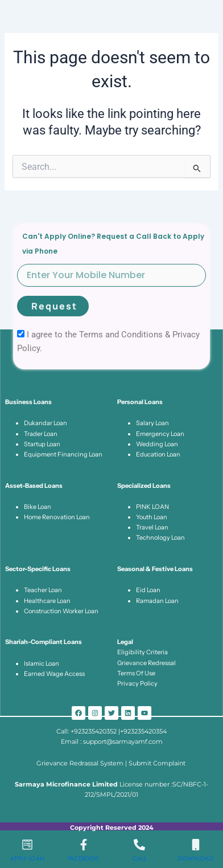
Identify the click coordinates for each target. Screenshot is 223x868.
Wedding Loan (157, 444)
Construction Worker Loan (61, 611)
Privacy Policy (137, 683)
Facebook (83, 858)
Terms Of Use (136, 673)
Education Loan (158, 454)
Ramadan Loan (157, 601)
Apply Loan (27, 858)
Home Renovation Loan (57, 517)
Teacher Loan (43, 590)
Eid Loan (148, 590)
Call (140, 858)
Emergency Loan (160, 434)
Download (195, 858)
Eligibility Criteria (143, 652)
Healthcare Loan (47, 601)
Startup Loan (42, 444)
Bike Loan (38, 507)
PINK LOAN (152, 507)
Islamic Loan (42, 663)
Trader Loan (41, 434)
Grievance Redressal (146, 663)
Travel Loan (152, 527)
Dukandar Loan (46, 423)
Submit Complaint (158, 763)
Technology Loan (160, 537)
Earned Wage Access (54, 674)
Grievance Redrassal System (81, 763)
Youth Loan (152, 517)
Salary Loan (152, 423)
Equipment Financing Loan (63, 454)
